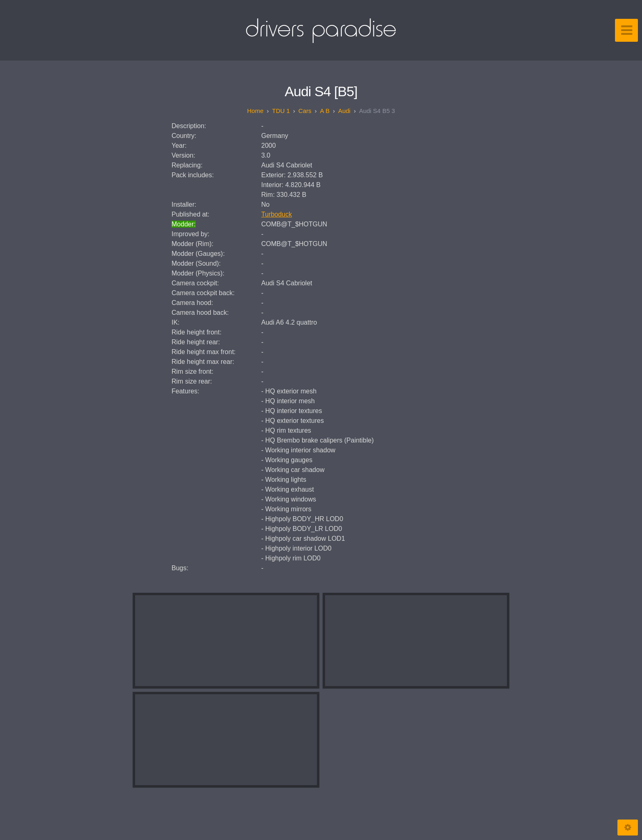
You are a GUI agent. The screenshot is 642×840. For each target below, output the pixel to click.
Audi (344, 111)
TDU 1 (281, 111)
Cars (305, 111)
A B (325, 111)
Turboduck (277, 214)
